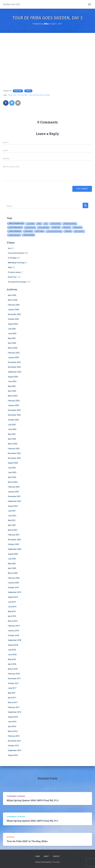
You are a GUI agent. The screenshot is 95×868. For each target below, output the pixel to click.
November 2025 (14, 314)
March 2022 (13, 482)
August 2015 (13, 755)
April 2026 (12, 295)
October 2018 (13, 635)
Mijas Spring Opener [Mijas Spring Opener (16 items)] (70, 223)
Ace (9, 248)
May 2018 (12, 659)
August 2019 (13, 597)
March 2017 (13, 702)
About (46, 856)
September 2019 (15, 592)
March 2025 (13, 348)
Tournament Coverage (17, 282)
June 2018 (12, 655)
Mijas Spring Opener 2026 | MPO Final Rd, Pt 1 (32, 821)
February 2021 (14, 535)
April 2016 (12, 726)
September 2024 (15, 372)
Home (38, 856)
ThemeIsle (56, 862)
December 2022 (14, 453)
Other (10, 267)
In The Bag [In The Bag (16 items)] (31, 223)
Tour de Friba (22, 95)
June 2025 (12, 333)
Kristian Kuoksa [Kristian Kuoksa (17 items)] (30, 227)
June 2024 (12, 381)
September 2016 (15, 712)
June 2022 (12, 472)
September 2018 (15, 640)
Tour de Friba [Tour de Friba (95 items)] (29, 235)
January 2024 (13, 405)
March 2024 (13, 396)
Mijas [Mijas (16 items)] (39, 223)
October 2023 (13, 420)
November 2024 (14, 367)
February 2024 (14, 401)
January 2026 (13, 310)
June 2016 (12, 722)
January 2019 (13, 631)
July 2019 (12, 602)
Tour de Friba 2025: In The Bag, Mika (27, 841)
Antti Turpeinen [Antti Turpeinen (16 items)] (79, 231)
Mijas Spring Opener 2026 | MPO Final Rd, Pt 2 (33, 800)
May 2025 (12, 338)
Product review (14, 272)
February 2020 (14, 578)
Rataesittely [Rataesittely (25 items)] (28, 231)
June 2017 (12, 688)
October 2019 (13, 588)
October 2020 (13, 544)
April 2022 (12, 477)
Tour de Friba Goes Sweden (39, 95)
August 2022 (13, 463)
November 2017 (14, 679)
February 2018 (14, 674)
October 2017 (13, 683)
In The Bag (12, 258)
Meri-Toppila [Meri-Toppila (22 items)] (40, 231)
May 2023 (12, 434)
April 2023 (12, 439)
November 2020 (14, 540)
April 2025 (12, 343)
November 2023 (14, 415)
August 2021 (13, 506)
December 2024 (14, 362)
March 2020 (13, 573)
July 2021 (12, 511)
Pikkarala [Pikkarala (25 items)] (68, 231)
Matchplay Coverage (16, 263)
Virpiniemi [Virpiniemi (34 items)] (67, 227)
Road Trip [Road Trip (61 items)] (56, 227)
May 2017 (12, 693)
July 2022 (12, 468)
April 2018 (12, 664)
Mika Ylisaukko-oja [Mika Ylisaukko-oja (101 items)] (16, 223)
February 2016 (14, 736)
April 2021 (12, 525)
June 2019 (12, 607)
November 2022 (14, 458)
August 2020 (13, 554)
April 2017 (12, 698)
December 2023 (14, 410)
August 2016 (13, 717)
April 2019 (12, 616)
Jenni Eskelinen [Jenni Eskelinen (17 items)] (56, 223)
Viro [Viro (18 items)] (46, 223)
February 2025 (14, 353)
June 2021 (12, 516)
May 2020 (12, 564)
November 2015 (14, 741)
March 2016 (13, 731)
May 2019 (12, 611)
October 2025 (13, 319)
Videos (28, 91)
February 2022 (14, 487)
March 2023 (13, 444)
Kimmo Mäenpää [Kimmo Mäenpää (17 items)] (44, 227)
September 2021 (15, 501)
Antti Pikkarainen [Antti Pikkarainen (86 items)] (15, 227)
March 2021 (13, 530)
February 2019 (14, 626)
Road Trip (18, 91)
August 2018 (13, 645)
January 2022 (13, 492)
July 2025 (12, 329)
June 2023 (12, 429)
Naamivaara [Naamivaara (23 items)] (78, 227)
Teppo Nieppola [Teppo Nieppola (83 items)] (15, 231)
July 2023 (12, 425)
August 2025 (13, 324)
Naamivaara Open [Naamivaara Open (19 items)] (14, 235)
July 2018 (12, 650)
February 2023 (14, 449)
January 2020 (13, 583)
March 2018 (13, 669)
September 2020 (15, 549)
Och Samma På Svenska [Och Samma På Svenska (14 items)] (54, 231)
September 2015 (15, 750)
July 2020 (12, 559)
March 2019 (13, 621)
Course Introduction (16, 253)
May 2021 (12, 520)
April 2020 (12, 568)
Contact (56, 856)
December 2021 (14, 496)
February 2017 (14, 707)
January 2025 (13, 357)
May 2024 (12, 386)
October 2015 (13, 746)
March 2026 (13, 300)
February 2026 (14, 305)
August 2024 (13, 377)
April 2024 (12, 391)
